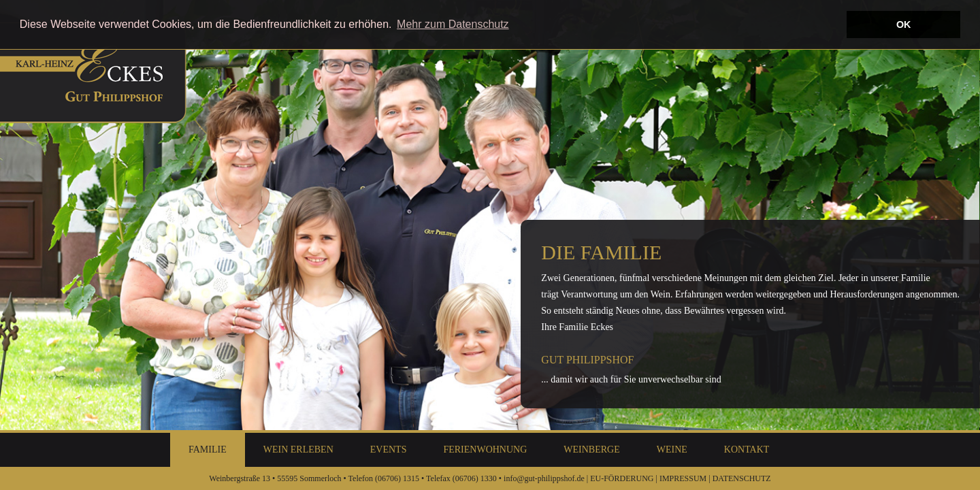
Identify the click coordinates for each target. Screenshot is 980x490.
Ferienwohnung (485, 450)
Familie (208, 450)
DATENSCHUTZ (742, 478)
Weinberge (591, 450)
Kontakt (747, 450)
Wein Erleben (298, 450)
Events (389, 450)
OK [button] (904, 24)
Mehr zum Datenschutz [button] (453, 24)
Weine (672, 450)
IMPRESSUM (683, 478)
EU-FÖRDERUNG (622, 478)
